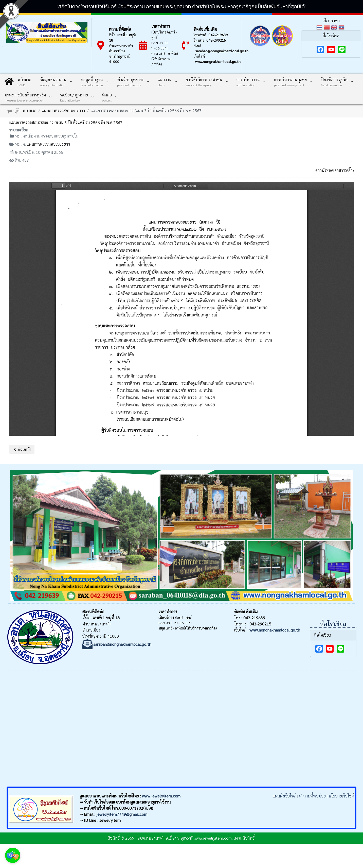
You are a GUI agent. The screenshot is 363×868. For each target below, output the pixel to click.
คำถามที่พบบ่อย (312, 796)
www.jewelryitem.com (161, 796)
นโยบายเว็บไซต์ (341, 796)
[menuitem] (18, 81)
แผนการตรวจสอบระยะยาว (48, 144)
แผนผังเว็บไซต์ (285, 796)
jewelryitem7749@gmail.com (122, 814)
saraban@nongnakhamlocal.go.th (222, 51)
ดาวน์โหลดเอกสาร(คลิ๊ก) (335, 170)
